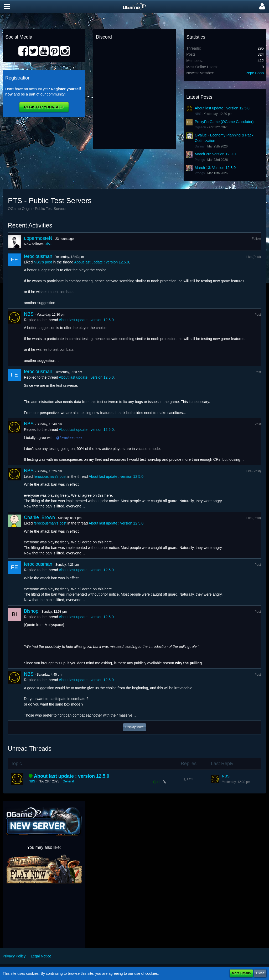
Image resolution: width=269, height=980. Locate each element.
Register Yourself (44, 107)
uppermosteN (38, 238)
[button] (7, 7)
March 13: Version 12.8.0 (215, 168)
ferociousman (38, 256)
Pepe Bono (255, 73)
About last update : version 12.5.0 (222, 108)
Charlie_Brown (39, 517)
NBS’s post (43, 262)
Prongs (200, 160)
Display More (134, 727)
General (68, 781)
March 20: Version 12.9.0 (215, 154)
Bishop (31, 611)
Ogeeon (200, 127)
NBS (198, 114)
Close (260, 973)
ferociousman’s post (50, 476)
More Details (241, 973)
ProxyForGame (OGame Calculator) (224, 122)
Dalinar (200, 146)
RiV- (48, 244)
